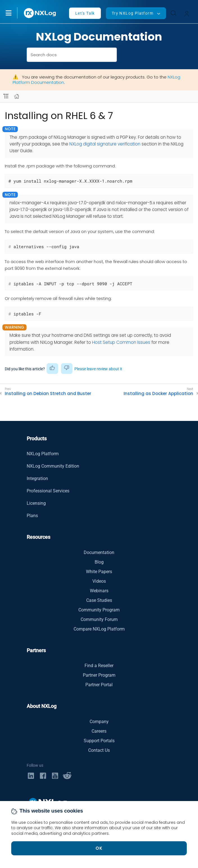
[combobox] (72, 55)
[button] (14, 13)
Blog (99, 562)
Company (99, 722)
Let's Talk (85, 13)
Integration (37, 478)
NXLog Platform (43, 454)
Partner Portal (99, 685)
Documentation (99, 552)
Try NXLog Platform (133, 13)
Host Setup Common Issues (121, 342)
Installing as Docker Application (158, 394)
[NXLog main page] (40, 13)
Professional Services (48, 491)
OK (99, 848)
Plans (32, 516)
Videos (99, 581)
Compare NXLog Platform (99, 629)
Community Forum (99, 619)
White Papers (99, 572)
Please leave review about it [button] (98, 369)
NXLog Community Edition (53, 466)
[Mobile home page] (17, 96)
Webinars (99, 591)
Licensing (36, 503)
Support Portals (99, 741)
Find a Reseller (99, 666)
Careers (99, 731)
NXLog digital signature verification (105, 144)
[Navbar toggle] (6, 96)
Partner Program (99, 675)
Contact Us (99, 750)
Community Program (99, 610)
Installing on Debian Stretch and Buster (48, 394)
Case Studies (99, 600)
